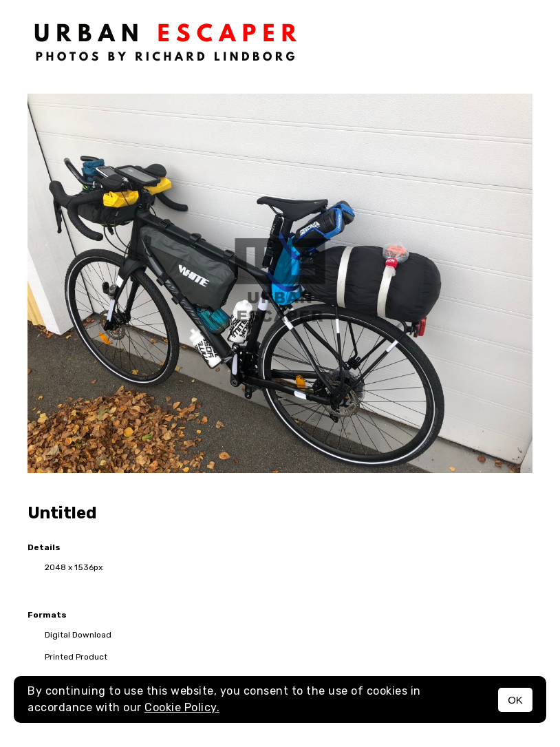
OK (515, 700)
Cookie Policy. (182, 707)
